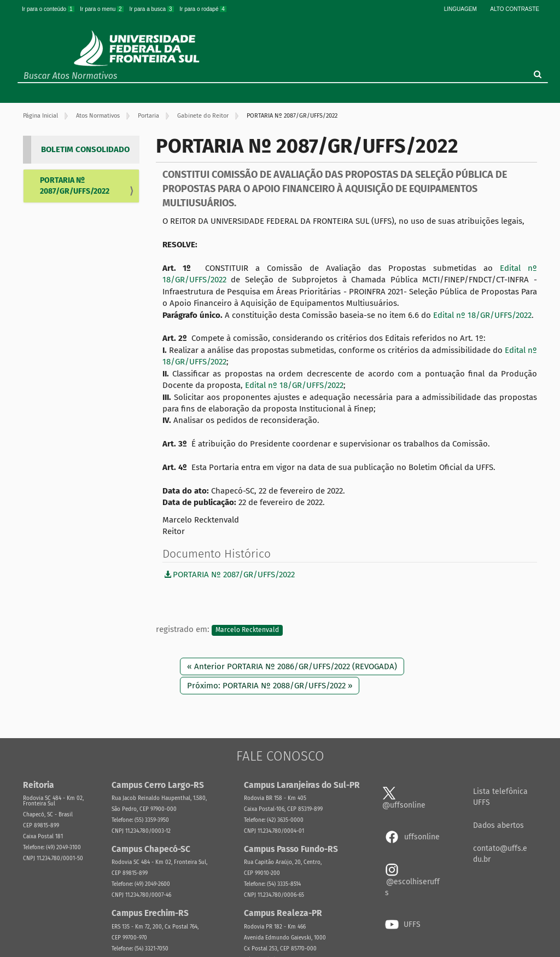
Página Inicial (40, 116)
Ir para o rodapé (203, 9)
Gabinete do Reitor (203, 116)
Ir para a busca (152, 9)
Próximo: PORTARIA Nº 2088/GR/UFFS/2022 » (270, 686)
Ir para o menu (102, 9)
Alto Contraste (515, 9)
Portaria (148, 116)
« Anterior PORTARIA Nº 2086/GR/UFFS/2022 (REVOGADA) (292, 666)
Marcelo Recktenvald (247, 630)
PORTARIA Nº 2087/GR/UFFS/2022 (75, 186)
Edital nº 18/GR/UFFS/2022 (482, 315)
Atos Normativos (98, 116)
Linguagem (460, 9)
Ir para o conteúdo (49, 9)
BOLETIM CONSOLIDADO (85, 149)
